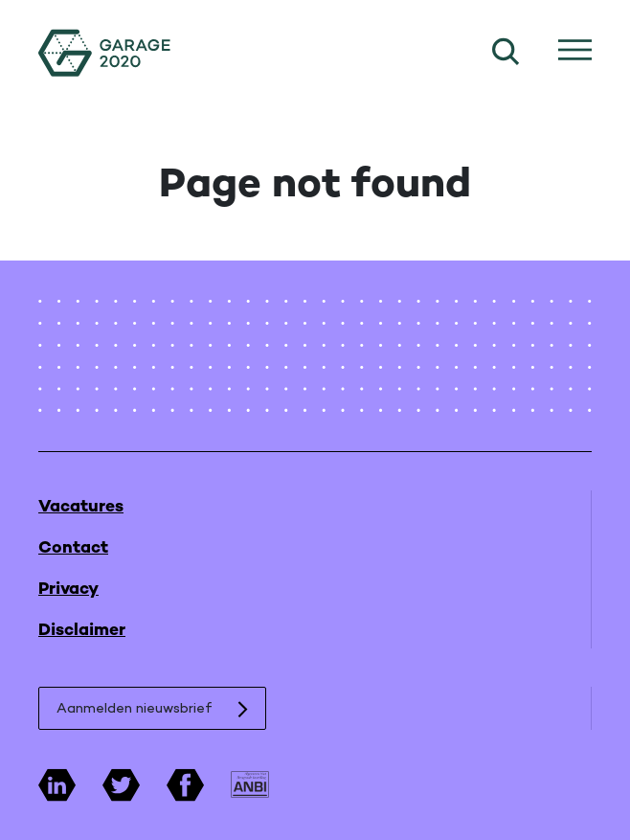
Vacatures (81, 507)
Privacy (68, 590)
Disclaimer (82, 631)
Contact (73, 548)
